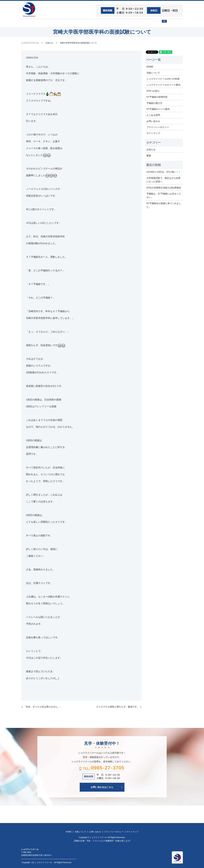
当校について (66, 23)
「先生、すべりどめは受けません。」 (43, 707)
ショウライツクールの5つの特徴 (163, 79)
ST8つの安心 (46, 23)
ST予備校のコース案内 (158, 109)
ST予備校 (112, 23)
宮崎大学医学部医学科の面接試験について (78, 43)
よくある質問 (153, 115)
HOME (29, 23)
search (174, 24)
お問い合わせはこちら (102, 787)
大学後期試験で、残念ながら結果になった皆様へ (163, 179)
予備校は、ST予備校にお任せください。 (164, 195)
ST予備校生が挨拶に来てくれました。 (164, 205)
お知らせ (49, 43)
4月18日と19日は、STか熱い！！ (164, 172)
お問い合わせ (153, 23)
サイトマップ (153, 133)
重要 (149, 155)
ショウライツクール (90, 23)
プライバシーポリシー (158, 127)
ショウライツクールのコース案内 (163, 85)
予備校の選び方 (132, 23)
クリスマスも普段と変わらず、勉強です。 (118, 707)
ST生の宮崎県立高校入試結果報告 (164, 187)
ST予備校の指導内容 (157, 97)
